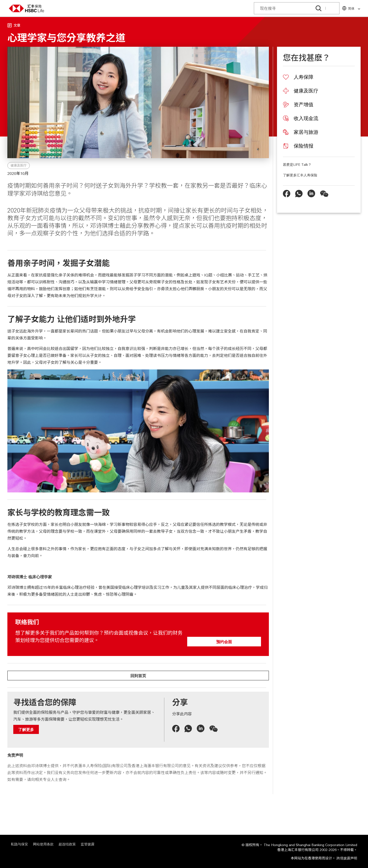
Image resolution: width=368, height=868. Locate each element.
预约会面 (224, 642)
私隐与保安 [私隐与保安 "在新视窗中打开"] (19, 844)
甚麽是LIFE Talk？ (297, 164)
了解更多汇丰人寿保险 (300, 175)
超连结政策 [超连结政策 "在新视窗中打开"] (67, 844)
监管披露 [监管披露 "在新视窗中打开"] (88, 844)
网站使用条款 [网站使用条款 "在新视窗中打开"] (43, 844)
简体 (354, 8)
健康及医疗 (19, 165)
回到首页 (138, 676)
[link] (358, 9)
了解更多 (26, 729)
